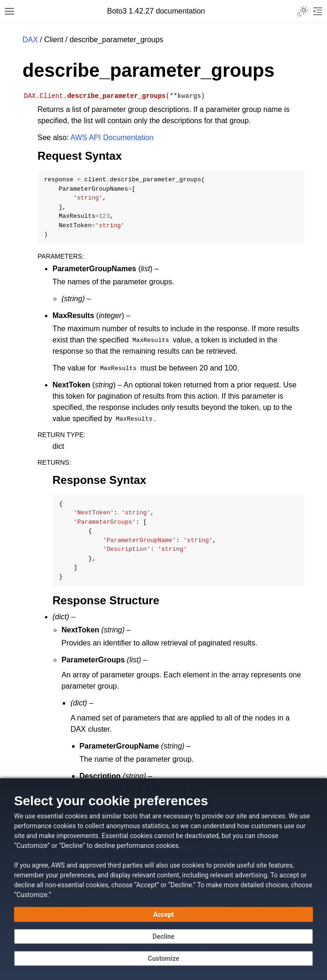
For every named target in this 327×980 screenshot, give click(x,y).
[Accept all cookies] (163, 914)
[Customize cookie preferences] (163, 958)
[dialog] (163, 879)
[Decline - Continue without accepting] (163, 936)
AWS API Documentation (112, 137)
